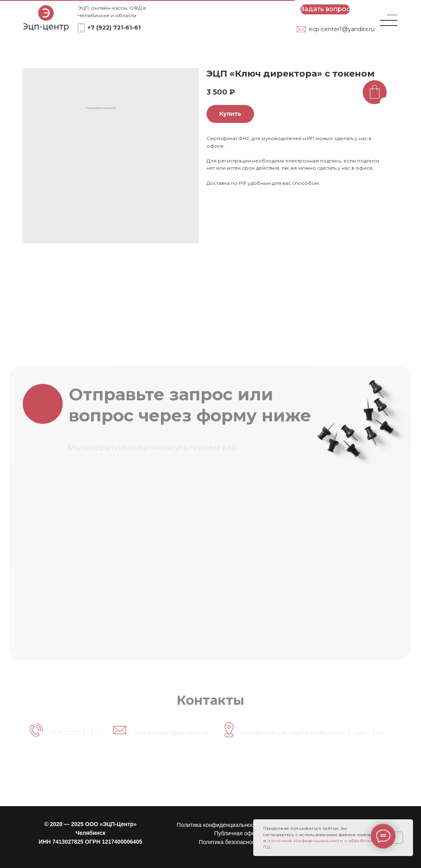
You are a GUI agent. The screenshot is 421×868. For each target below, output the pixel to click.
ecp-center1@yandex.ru (342, 29)
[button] (325, 9)
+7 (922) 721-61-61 (114, 28)
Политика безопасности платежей (243, 842)
